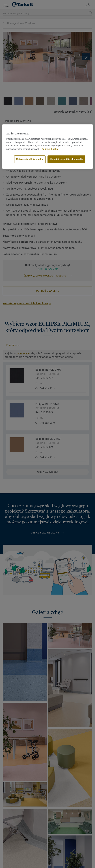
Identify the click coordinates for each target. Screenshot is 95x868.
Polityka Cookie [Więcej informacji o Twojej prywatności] (50, 149)
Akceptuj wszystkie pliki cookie (66, 159)
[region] (47, 147)
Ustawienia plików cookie (30, 159)
